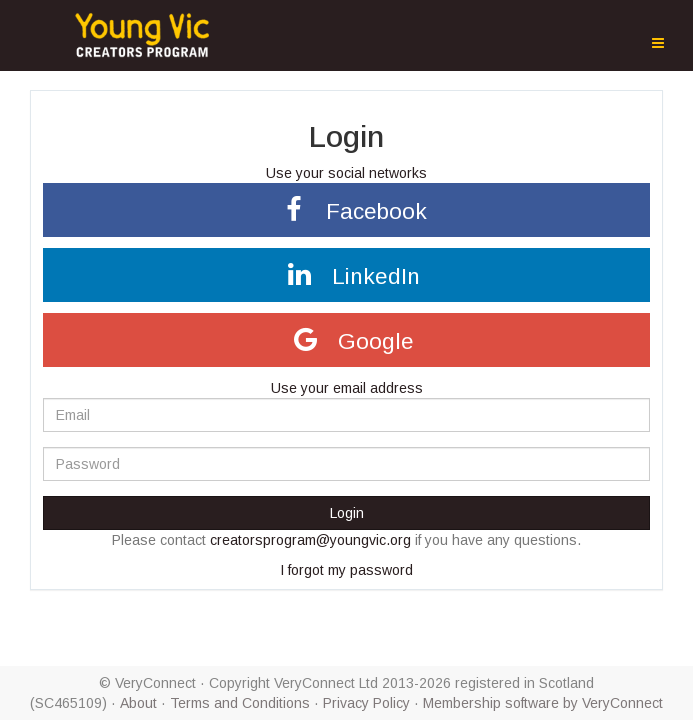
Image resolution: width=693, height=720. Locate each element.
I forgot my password (346, 570)
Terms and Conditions (240, 703)
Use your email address (347, 388)
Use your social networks (346, 173)
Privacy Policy (366, 703)
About (138, 703)
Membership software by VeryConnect (543, 703)
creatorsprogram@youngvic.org (310, 540)
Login (347, 513)
